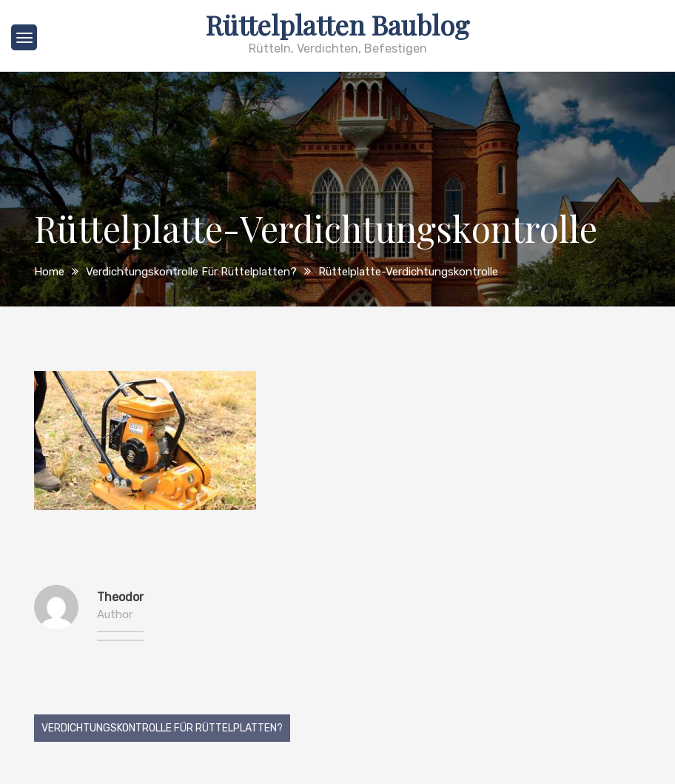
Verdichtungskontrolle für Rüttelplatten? (162, 728)
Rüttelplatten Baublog (337, 24)
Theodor (120, 597)
